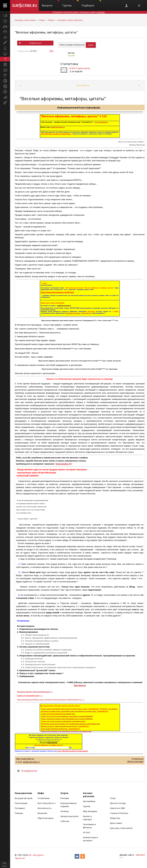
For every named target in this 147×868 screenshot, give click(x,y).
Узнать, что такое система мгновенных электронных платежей (67, 716)
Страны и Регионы (119, 813)
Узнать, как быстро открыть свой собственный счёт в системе (67, 719)
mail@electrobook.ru (58, 127)
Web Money (79, 685)
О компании (44, 798)
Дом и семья (116, 823)
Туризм (87, 806)
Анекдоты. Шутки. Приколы (70, 20)
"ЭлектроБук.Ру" (63, 464)
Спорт (113, 798)
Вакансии (42, 813)
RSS (51, 51)
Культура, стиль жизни (25, 20)
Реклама (65, 798)
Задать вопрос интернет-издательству (61, 729)
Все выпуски (83, 85)
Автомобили (89, 801)
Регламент (20, 808)
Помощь (19, 813)
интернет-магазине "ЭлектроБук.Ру (79, 313)
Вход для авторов (24, 798)
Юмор (51, 20)
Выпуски (51, 4)
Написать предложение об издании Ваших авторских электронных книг (66, 731)
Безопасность (45, 808)
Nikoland (140, 855)
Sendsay (65, 811)
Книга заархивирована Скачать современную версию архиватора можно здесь (51, 699)
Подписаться (35, 43)
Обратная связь (46, 818)
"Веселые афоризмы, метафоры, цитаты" (46, 32)
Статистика (69, 64)
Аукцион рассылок (69, 816)
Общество (115, 818)
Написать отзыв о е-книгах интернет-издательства (65, 726)
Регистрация (21, 803)
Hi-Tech (87, 832)
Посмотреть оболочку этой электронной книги (35, 692)
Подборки (91, 4)
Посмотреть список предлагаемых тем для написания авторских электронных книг (71, 724)
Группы (70, 4)
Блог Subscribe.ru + (47, 803)
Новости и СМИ (117, 808)
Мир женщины (90, 811)
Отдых (42, 20)
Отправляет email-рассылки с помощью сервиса (79, 12)
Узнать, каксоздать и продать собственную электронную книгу (63, 721)
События (65, 821)
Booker (71, 55)
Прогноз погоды (118, 803)
